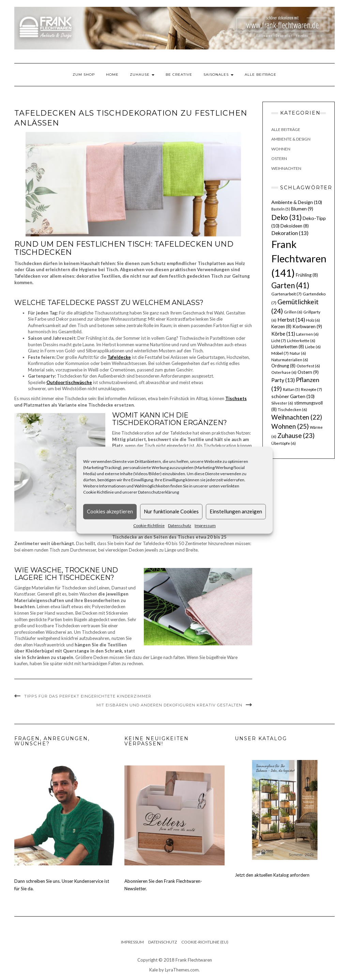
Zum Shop (84, 75)
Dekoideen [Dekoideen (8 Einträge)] (295, 226)
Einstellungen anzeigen (236, 511)
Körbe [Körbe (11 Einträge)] (283, 334)
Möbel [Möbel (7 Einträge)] (280, 353)
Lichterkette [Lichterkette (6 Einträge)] (301, 341)
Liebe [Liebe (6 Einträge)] (313, 347)
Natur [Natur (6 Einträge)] (298, 353)
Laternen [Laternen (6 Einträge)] (307, 334)
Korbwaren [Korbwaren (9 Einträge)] (307, 326)
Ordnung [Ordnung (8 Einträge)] (283, 366)
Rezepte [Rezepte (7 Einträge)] (312, 389)
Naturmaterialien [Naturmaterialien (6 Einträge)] (290, 360)
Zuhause (142, 75)
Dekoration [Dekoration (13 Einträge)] (290, 233)
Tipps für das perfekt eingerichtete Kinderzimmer (88, 696)
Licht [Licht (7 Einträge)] (279, 341)
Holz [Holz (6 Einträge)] (313, 320)
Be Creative (179, 75)
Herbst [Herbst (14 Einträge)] (291, 319)
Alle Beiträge (261, 75)
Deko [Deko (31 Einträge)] (286, 217)
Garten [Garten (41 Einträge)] (290, 285)
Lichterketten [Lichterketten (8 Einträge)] (288, 347)
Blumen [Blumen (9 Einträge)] (302, 209)
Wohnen (281, 149)
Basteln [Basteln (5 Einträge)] (281, 209)
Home (112, 75)
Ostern (279, 158)
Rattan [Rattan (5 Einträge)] (291, 389)
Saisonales (218, 75)
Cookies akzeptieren (110, 511)
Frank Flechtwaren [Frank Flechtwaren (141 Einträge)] (299, 258)
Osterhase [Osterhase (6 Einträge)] (284, 372)
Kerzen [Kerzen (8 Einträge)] (281, 326)
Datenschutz (180, 525)
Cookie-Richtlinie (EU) (205, 942)
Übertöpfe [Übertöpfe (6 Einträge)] (284, 443)
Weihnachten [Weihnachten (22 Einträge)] (297, 417)
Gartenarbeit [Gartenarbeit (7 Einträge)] (286, 294)
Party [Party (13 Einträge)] (283, 380)
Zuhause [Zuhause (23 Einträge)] (296, 435)
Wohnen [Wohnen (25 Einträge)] (290, 426)
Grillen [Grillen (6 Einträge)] (293, 312)
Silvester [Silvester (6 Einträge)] (282, 403)
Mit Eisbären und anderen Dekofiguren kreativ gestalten (169, 705)
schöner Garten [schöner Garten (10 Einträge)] (293, 396)
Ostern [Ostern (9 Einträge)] (308, 372)
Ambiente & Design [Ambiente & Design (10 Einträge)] (297, 202)
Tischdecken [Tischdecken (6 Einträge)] (292, 409)
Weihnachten (286, 168)
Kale (154, 970)
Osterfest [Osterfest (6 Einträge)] (308, 366)
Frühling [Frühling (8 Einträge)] (307, 275)
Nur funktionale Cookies (171, 511)
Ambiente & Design (291, 139)
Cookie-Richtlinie (149, 525)
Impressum (205, 525)
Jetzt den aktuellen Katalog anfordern (272, 875)
